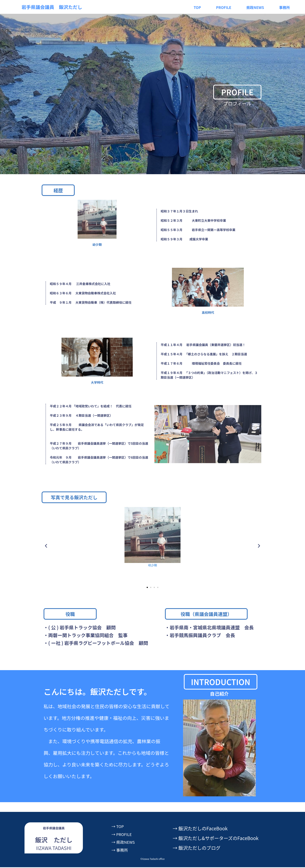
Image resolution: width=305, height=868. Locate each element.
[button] (46, 546)
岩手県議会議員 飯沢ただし (52, 7)
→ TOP (119, 827)
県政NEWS (255, 7)
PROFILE (222, 7)
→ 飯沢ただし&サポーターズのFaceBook (216, 839)
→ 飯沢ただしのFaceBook (200, 829)
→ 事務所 (121, 851)
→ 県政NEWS (125, 843)
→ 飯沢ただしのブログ (197, 849)
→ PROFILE (124, 835)
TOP (195, 7)
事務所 (286, 7)
